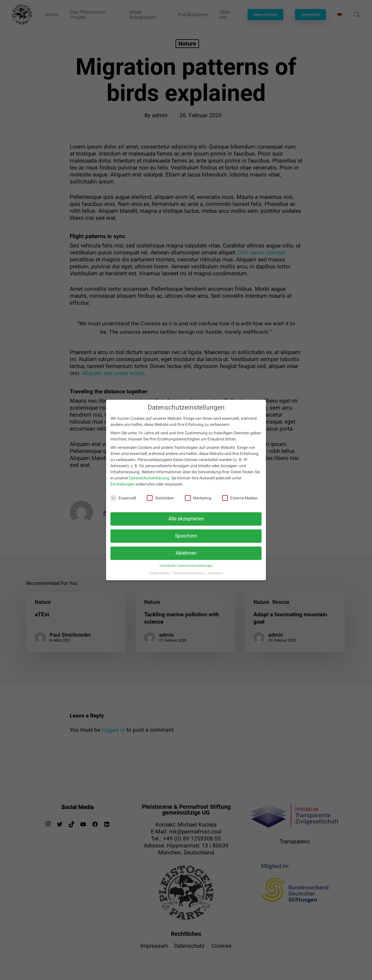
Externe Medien (240, 503)
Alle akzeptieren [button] (186, 524)
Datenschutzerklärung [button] (189, 578)
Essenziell (123, 503)
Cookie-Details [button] (160, 578)
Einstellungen (122, 489)
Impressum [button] (215, 578)
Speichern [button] (186, 541)
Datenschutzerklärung (149, 483)
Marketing (198, 503)
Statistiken (160, 503)
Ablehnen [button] (186, 558)
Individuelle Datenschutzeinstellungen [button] (186, 571)
